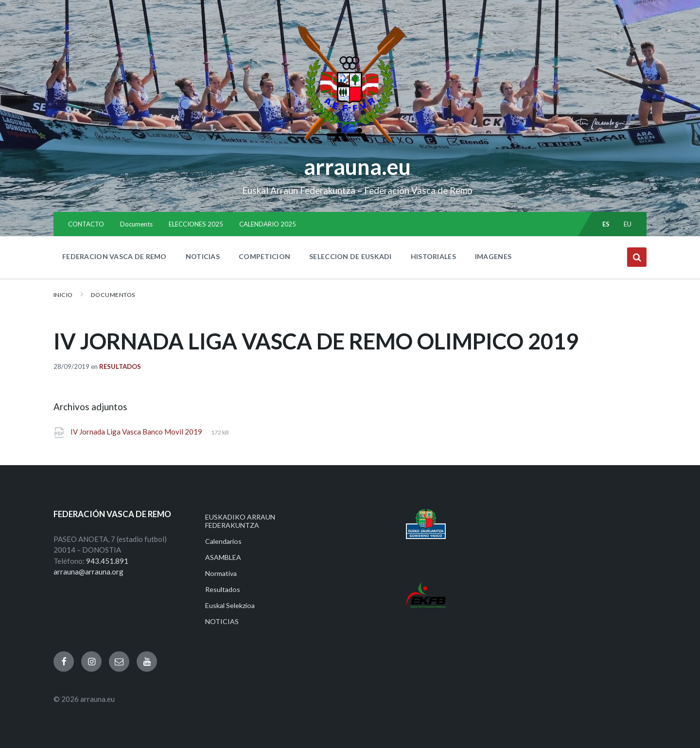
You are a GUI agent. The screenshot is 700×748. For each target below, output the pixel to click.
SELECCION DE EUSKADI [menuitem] (350, 256)
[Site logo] (350, 146)
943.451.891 (107, 561)
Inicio (63, 295)
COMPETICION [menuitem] (264, 256)
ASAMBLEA (223, 557)
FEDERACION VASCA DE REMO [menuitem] (114, 256)
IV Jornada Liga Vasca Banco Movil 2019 (137, 432)
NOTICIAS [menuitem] (203, 256)
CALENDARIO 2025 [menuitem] (268, 224)
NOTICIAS (222, 621)
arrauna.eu (357, 167)
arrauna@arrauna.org (88, 572)
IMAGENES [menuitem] (493, 256)
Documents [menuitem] (136, 224)
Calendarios (223, 541)
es (606, 224)
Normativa (221, 573)
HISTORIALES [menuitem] (433, 256)
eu (628, 224)
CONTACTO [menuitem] (86, 224)
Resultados (120, 366)
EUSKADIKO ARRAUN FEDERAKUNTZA (240, 521)
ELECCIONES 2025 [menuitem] (196, 224)
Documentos (113, 295)
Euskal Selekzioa (230, 605)
